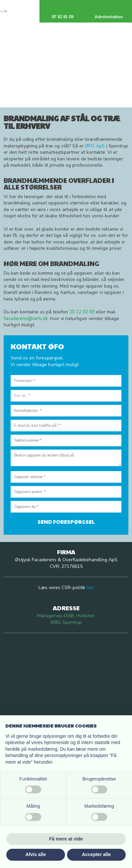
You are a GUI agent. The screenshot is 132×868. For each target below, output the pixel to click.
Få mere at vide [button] (66, 839)
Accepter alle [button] (96, 854)
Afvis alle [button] (36, 854)
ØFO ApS (95, 146)
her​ (90, 588)
